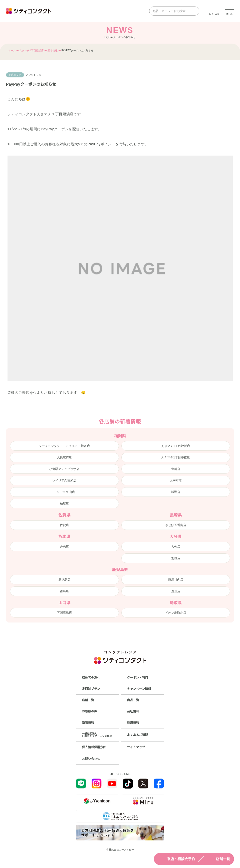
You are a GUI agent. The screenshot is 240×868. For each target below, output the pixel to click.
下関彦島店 (64, 613)
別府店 (176, 558)
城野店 (176, 492)
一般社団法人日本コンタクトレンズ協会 (97, 735)
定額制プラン (91, 689)
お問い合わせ (91, 759)
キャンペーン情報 (139, 689)
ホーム (12, 50)
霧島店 (64, 591)
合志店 (64, 547)
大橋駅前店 (64, 457)
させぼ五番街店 (176, 525)
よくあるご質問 (138, 735)
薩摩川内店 (176, 580)
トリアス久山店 (64, 492)
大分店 (176, 547)
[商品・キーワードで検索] (171, 11)
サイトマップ (136, 747)
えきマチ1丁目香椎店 (176, 457)
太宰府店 (176, 480)
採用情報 (133, 723)
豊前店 (176, 469)
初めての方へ (91, 678)
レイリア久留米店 (64, 480)
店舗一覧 (218, 859)
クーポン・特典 (138, 678)
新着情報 (53, 50)
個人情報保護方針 (94, 747)
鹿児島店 (64, 580)
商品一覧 (133, 700)
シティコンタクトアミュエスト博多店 (64, 446)
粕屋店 (64, 504)
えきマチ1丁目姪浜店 (32, 50)
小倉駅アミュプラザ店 (64, 469)
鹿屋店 (176, 591)
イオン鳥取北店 (176, 613)
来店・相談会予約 (176, 859)
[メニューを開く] (229, 11)
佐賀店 (64, 525)
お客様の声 (90, 711)
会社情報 (133, 711)
